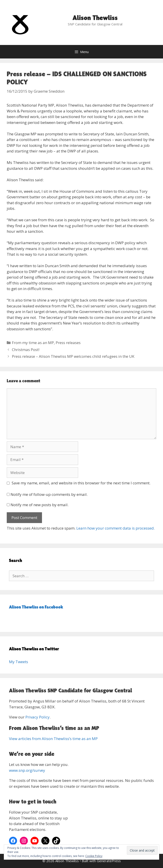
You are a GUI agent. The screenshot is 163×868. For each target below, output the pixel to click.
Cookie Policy (94, 856)
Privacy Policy (37, 717)
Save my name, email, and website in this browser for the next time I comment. (81, 483)
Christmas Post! (26, 350)
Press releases (68, 343)
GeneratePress (109, 861)
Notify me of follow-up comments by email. (49, 494)
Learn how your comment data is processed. (116, 528)
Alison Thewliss (95, 18)
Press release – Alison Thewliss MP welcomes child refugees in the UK (73, 356)
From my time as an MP (33, 343)
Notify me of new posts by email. (40, 505)
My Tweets (19, 662)
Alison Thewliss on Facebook (36, 607)
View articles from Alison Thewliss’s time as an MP (53, 739)
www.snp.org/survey (27, 770)
